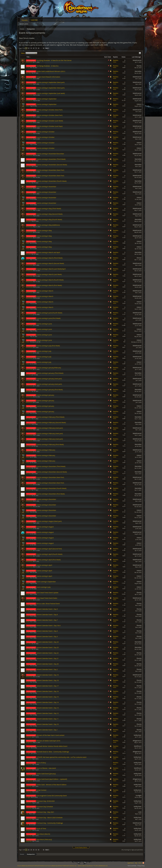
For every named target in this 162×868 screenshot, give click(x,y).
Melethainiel (29, 62)
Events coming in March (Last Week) (49, 274)
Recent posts (24, 24)
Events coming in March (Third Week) (49, 258)
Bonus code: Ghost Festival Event (48, 604)
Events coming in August (45, 527)
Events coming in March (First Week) (49, 285)
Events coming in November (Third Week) (51, 159)
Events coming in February (46, 450)
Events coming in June (44, 324)
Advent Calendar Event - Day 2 (47, 669)
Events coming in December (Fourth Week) (51, 488)
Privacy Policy (141, 866)
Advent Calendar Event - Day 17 (48, 686)
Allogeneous (29, 742)
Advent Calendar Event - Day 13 (48, 708)
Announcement (31, 53)
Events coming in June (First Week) (49, 318)
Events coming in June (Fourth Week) (49, 313)
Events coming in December (46, 499)
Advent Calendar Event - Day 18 (48, 680)
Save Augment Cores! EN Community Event (52, 796)
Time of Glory (41, 763)
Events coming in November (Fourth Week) (52, 181)
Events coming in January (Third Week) (50, 373)
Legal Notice (131, 863)
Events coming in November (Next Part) (50, 170)
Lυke (27, 814)
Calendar (34, 20)
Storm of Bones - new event (46, 768)
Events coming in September (47, 99)
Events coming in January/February (49, 368)
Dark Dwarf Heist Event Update (47, 593)
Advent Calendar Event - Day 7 (47, 620)
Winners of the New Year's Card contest (50, 735)
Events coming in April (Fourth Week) (49, 554)
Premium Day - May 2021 (45, 812)
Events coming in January (45, 395)
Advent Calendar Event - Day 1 (47, 730)
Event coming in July (43, 587)
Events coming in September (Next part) (50, 82)
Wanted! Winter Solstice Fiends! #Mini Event (52, 746)
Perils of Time (41, 828)
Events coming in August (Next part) (49, 521)
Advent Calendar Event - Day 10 (48, 724)
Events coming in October (46, 132)
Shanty (28, 68)
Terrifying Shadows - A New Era (47, 66)
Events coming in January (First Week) (50, 390)
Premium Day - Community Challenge (50, 823)
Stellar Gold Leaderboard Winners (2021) (51, 71)
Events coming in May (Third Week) (49, 208)
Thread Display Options (81, 847)
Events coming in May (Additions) (48, 225)
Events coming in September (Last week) (51, 93)
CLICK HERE (103, 45)
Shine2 (28, 260)
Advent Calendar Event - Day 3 (47, 636)
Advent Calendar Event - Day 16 (48, 691)
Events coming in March (45, 291)
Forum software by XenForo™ (62, 866)
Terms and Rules (132, 866)
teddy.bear (29, 737)
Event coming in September (46, 582)
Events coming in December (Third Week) (51, 466)
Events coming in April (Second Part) (49, 549)
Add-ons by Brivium (93, 866)
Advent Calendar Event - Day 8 (47, 614)
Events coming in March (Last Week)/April (51, 269)
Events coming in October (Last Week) (50, 121)
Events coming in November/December (50, 154)
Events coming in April (44, 565)
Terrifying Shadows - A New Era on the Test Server (54, 60)
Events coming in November (46, 187)
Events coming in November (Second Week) (52, 165)
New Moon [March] (43, 834)
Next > (47, 48)
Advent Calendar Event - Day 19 (48, 675)
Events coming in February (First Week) (50, 444)
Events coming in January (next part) (49, 379)
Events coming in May (44, 230)
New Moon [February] (44, 839)
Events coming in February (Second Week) (51, 422)
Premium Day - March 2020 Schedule (49, 817)
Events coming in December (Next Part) (50, 477)
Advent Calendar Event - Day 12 (48, 713)
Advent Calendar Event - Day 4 (47, 631)
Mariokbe (28, 73)
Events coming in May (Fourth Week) (49, 219)
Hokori (28, 106)
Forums (25, 20)
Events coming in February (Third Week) (50, 417)
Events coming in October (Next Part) (49, 110)
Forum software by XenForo (32, 866)
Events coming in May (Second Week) (49, 214)
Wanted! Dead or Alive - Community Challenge (53, 752)
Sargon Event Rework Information (48, 77)
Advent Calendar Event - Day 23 (48, 647)
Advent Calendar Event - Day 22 (48, 653)
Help (136, 863)
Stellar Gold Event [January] (46, 774)
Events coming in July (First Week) (48, 346)
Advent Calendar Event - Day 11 (48, 719)
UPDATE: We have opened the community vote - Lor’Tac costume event (61, 757)
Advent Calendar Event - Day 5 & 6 (48, 625)
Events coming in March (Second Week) (50, 263)
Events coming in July (44, 351)
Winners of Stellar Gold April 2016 (48, 741)
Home (140, 863)
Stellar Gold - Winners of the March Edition (51, 785)
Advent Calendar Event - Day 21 (48, 658)
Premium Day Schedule (45, 807)
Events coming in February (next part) (50, 428)
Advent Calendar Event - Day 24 (48, 642)
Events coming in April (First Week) (49, 560)
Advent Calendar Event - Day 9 (47, 609)
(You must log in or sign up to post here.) (132, 850)
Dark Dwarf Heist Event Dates (47, 598)
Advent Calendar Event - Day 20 (48, 664)
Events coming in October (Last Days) (49, 126)
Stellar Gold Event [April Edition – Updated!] (52, 779)
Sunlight (28, 748)
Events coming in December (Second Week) (52, 472)
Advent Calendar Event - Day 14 (48, 702)
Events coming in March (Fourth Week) (50, 280)
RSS (143, 863)
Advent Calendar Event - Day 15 (48, 697)
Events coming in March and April (48, 252)
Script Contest (41, 790)
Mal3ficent (138, 746)
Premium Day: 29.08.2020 (46, 801)
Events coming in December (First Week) (51, 494)
